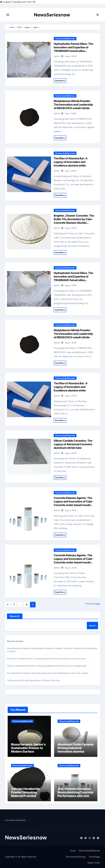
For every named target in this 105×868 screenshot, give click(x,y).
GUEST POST (94, 863)
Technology (94, 857)
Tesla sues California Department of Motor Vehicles (33, 680)
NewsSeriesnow (52, 15)
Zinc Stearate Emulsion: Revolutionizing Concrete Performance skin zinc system (48, 673)
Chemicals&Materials (65, 39)
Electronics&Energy (76, 857)
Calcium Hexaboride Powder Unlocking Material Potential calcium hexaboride (47, 666)
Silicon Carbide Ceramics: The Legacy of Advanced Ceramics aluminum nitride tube (73, 444)
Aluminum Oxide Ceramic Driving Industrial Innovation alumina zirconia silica (46, 659)
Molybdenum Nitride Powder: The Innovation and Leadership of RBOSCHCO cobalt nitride (73, 105)
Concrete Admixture (15, 820)
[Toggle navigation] (8, 15)
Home (73, 851)
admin (57, 56)
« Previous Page (92, 604)
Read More (60, 81)
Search (15, 616)
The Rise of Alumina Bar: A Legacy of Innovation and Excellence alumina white (71, 162)
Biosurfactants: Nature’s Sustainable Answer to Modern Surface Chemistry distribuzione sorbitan (28, 752)
